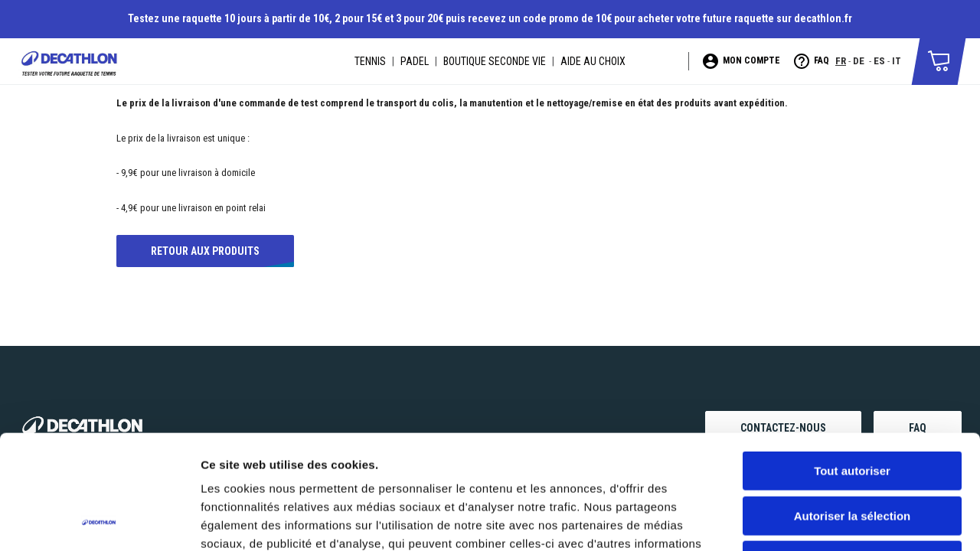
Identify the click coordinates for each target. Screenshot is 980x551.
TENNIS (370, 61)
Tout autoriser (852, 364)
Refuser (852, 453)
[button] (939, 60)
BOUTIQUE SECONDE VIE (495, 61)
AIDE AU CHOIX (593, 61)
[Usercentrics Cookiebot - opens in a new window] (99, 521)
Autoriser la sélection (853, 409)
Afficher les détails (843, 521)
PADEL (415, 61)
